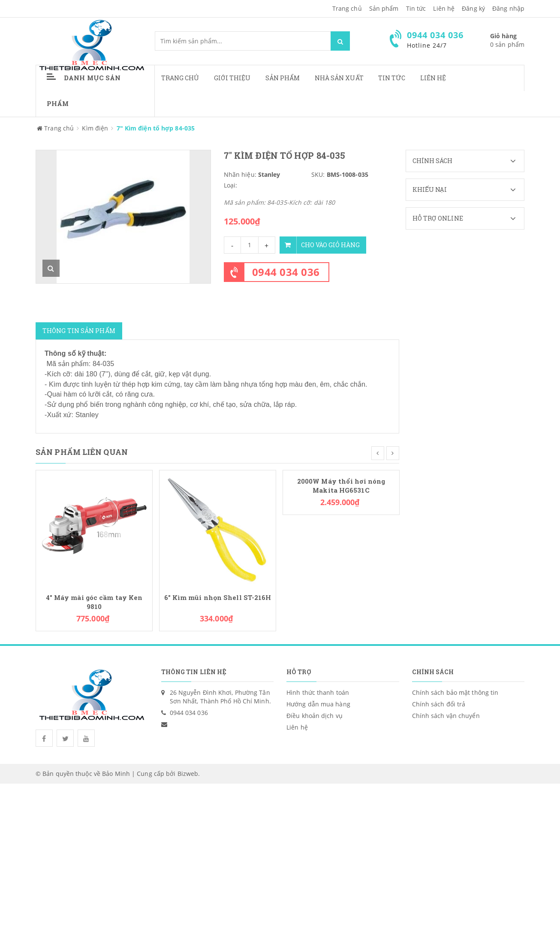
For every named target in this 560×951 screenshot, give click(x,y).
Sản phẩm (283, 78)
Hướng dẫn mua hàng (318, 704)
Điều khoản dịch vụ (315, 716)
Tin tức (416, 8)
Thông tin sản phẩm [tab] (79, 331)
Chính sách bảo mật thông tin (455, 692)
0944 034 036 (286, 272)
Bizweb (188, 774)
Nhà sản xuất (339, 78)
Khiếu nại (468, 190)
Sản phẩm (384, 8)
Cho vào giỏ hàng (320, 245)
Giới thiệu (232, 78)
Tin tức (392, 78)
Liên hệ (433, 78)
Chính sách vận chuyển (446, 716)
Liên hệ (444, 8)
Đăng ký (473, 8)
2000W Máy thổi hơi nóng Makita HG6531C (341, 486)
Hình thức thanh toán (318, 692)
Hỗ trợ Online (468, 218)
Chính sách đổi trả (439, 704)
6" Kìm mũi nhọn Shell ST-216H (218, 598)
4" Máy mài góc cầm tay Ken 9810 (94, 602)
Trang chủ (347, 8)
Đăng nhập (508, 8)
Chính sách (468, 161)
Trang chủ (180, 78)
